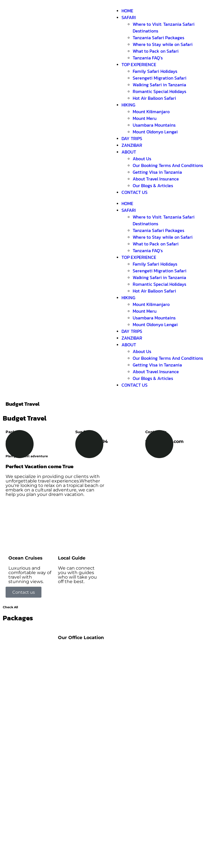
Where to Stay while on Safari (163, 44)
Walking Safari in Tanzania (159, 85)
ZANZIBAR (132, 145)
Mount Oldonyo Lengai (155, 132)
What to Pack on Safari (156, 51)
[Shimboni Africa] (81, 667)
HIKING (128, 105)
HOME (127, 11)
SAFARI (129, 17)
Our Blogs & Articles (153, 185)
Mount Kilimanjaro (151, 112)
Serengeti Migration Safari (160, 78)
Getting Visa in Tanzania (157, 172)
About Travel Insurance (156, 179)
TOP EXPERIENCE (139, 64)
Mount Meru (145, 118)
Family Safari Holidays (155, 71)
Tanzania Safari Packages (158, 38)
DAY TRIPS (132, 138)
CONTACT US (135, 192)
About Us (142, 159)
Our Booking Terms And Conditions (168, 165)
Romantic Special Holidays (159, 91)
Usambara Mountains (154, 125)
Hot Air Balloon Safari (154, 98)
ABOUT (129, 152)
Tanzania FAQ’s (148, 58)
